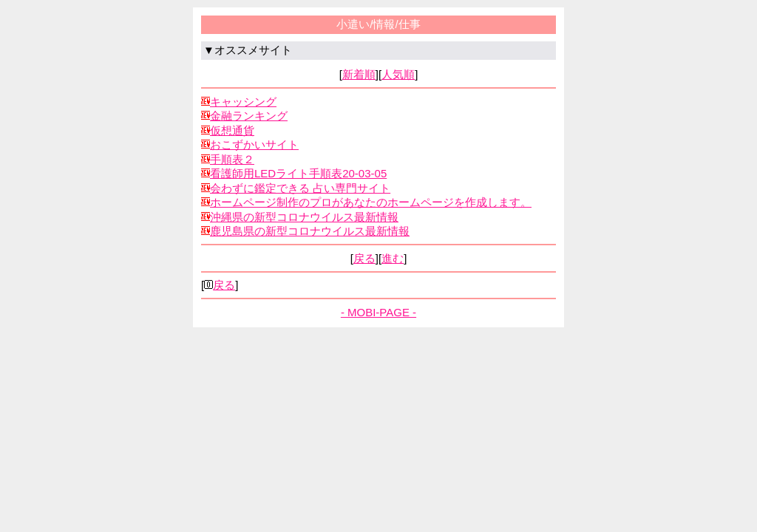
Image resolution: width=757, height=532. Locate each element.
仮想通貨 (232, 130)
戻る (364, 258)
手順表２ (232, 159)
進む (393, 258)
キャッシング (243, 102)
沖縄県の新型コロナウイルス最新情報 (304, 217)
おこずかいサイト (254, 144)
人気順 (398, 74)
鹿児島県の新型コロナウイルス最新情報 (310, 231)
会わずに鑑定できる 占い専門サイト (300, 188)
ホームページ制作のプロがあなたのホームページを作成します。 (371, 202)
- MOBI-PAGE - (378, 312)
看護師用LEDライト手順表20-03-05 (298, 173)
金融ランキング (249, 116)
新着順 (359, 74)
